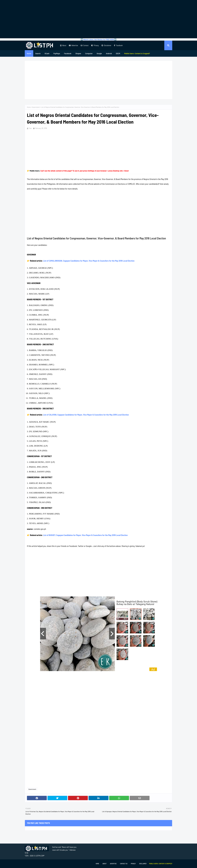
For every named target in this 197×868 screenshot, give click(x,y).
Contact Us (124, 864)
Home (29, 107)
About (63, 45)
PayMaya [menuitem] (57, 53)
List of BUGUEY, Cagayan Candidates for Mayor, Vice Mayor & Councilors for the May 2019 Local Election (85, 535)
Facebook (118, 45)
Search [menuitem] (38, 53)
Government (36, 107)
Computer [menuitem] (89, 53)
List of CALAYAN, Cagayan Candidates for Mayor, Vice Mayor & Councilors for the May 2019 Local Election (86, 415)
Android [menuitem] (109, 53)
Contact (85, 45)
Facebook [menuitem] (68, 53)
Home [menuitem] (29, 53)
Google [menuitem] (99, 53)
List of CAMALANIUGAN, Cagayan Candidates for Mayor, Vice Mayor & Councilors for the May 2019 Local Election (89, 261)
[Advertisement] (99, 19)
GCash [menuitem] (47, 53)
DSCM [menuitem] (118, 53)
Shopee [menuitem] (78, 53)
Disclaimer (106, 45)
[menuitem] (137, 53)
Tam (30, 128)
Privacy (95, 45)
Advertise (73, 45)
